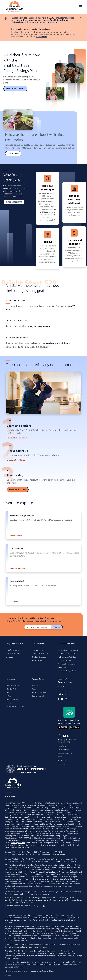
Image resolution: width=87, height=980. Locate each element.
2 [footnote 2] (56, 261)
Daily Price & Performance (67, 664)
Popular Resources (13, 686)
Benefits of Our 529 (13, 650)
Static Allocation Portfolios (67, 657)
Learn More (13, 154)
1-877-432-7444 (67, 682)
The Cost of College (39, 657)
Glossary (9, 703)
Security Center (62, 760)
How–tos (35, 686)
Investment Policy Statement (68, 671)
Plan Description (63, 764)
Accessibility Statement (65, 753)
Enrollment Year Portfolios (67, 654)
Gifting (9, 696)
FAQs (8, 692)
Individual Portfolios (64, 660)
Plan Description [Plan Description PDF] (39, 918)
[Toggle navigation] (81, 7)
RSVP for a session (18, 569)
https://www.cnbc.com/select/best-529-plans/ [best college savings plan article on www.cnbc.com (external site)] (56, 861)
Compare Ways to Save (40, 654)
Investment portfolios (16, 460)
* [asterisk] (23, 581)
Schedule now (16, 536)
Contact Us (61, 687)
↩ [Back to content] (76, 861)
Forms (34, 689)
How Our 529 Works (15, 89)
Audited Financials (63, 750)
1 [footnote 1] (54, 220)
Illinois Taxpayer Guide (40, 692)
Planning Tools (11, 689)
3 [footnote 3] (77, 261)
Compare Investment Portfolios (68, 650)
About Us (10, 657)
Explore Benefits (14, 202)
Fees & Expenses (63, 667)
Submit (57, 627)
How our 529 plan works (17, 438)
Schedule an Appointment (15, 706)
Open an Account (18, 490)
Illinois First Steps (38, 660)
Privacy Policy (62, 746)
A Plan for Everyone (13, 654)
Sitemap (60, 757)
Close (80, 18)
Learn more (42, 37)
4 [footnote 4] (49, 326)
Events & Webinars (13, 699)
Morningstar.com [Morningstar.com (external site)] (18, 843)
